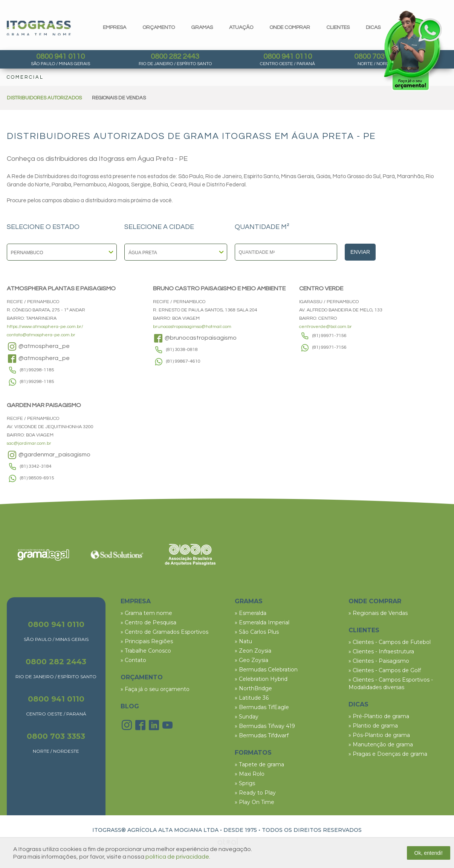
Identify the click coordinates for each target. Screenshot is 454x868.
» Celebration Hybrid (261, 679)
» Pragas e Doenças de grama (388, 754)
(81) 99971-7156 (329, 336)
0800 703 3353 (56, 736)
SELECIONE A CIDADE (159, 227)
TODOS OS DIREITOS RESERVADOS (312, 830)
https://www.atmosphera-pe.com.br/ (45, 327)
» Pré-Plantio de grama (379, 716)
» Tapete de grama (259, 764)
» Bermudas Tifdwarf (262, 735)
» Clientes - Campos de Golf (385, 670)
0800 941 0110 (60, 56)
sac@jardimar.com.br (29, 443)
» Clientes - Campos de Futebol (390, 642)
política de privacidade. (178, 857)
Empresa (115, 27)
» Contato (133, 660)
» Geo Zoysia (251, 660)
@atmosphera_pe (38, 346)
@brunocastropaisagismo (195, 338)
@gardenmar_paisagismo (49, 455)
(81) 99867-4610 (183, 361)
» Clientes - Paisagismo (379, 661)
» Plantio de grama (373, 726)
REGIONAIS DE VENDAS (119, 98)
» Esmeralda (251, 613)
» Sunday (247, 717)
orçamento (159, 27)
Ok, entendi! (429, 853)
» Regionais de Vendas (378, 613)
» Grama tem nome (146, 613)
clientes (338, 27)
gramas (202, 27)
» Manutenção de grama (381, 744)
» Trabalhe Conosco (146, 651)
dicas (373, 27)
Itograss (39, 28)
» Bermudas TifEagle (262, 707)
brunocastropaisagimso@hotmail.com (192, 327)
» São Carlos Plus (257, 632)
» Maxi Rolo (250, 774)
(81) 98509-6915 (37, 478)
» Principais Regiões (147, 641)
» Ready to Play (255, 793)
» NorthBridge (253, 688)
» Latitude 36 (252, 698)
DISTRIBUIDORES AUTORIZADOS (44, 98)
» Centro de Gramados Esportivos (164, 632)
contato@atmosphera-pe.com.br (41, 335)
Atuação (241, 27)
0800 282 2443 (175, 56)
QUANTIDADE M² (262, 227)
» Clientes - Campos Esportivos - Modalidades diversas (391, 683)
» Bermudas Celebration (266, 670)
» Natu (243, 641)
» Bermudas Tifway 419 (265, 726)
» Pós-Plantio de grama (379, 735)
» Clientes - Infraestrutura (381, 651)
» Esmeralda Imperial (262, 622)
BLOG (130, 706)
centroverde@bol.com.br (326, 327)
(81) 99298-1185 (37, 370)
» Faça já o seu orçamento (155, 689)
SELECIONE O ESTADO (43, 227)
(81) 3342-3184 (36, 466)
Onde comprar (290, 27)
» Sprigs (245, 783)
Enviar (360, 252)
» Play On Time (255, 802)
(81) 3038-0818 (182, 350)
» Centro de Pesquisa (148, 622)
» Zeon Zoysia (253, 651)
